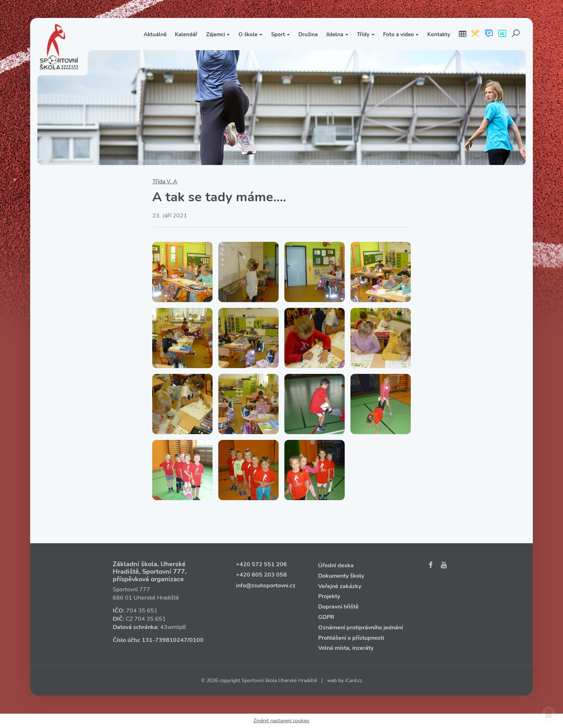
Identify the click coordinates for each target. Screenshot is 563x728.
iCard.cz (353, 680)
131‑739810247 (165, 640)
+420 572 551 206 (261, 564)
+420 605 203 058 (261, 575)
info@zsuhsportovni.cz (266, 586)
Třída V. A (165, 182)
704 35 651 (142, 611)
